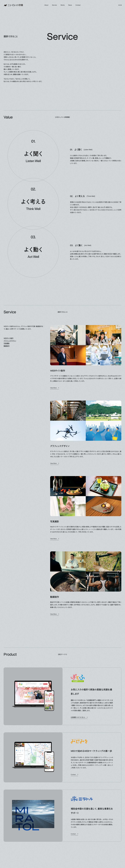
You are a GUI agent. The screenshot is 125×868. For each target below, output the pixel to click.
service (54, 5)
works (63, 5)
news (70, 5)
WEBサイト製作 (9, 338)
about (46, 5)
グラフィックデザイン (10, 341)
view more (53, 388)
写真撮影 (7, 343)
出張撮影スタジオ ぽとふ (78, 717)
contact (78, 5)
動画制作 (7, 346)
